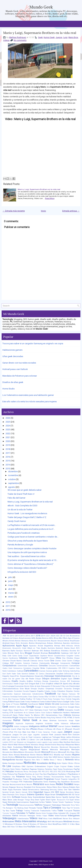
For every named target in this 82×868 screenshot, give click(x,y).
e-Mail (56, 684)
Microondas (29, 752)
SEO (57, 792)
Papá (55, 769)
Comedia (18, 663)
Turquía (13, 813)
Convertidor (74, 666)
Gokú (23, 707)
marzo (11, 593)
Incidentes (49, 724)
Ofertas (71, 763)
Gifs (19, 707)
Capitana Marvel (46, 656)
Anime (32, 643)
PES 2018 (62, 772)
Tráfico (54, 811)
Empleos (41, 689)
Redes (53, 784)
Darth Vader (11, 674)
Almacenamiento (44, 641)
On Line (7, 766)
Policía (29, 777)
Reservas (20, 787)
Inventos (76, 726)
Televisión (66, 805)
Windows (68, 821)
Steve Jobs (12, 800)
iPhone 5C (60, 729)
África (56, 638)
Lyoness (56, 742)
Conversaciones (62, 666)
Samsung (45, 790)
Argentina (49, 646)
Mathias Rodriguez (18, 37)
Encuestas (68, 689)
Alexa (31, 641)
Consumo (52, 666)
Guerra (38, 713)
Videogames (74, 816)
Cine (52, 661)
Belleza (47, 651)
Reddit (47, 784)
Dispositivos (54, 681)
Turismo (6, 813)
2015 (8, 461)
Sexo (5, 795)
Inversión (6, 729)
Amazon (61, 641)
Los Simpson (18, 742)
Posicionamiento (58, 777)
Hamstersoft (7, 715)
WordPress (57, 824)
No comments (20, 40)
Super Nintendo (9, 802)
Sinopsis (23, 795)
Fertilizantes (23, 697)
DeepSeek (60, 674)
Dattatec (32, 674)
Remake (5, 787)
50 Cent (66, 636)
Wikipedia (59, 822)
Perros (26, 772)
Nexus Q (61, 760)
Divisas (63, 681)
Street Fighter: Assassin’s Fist (57, 800)
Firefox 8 (39, 699)
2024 (8, 426)
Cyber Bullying (64, 671)
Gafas (72, 702)
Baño (13, 651)
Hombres (31, 718)
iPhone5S (76, 729)
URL (67, 813)
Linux (71, 740)
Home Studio (9, 389)
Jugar (30, 735)
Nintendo (69, 760)
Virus (45, 818)
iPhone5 (68, 729)
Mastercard (64, 747)
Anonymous (41, 643)
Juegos (59, 37)
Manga (42, 745)
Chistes (70, 658)
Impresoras (30, 724)
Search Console (22, 792)
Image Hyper (74, 720)
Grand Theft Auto (50, 710)
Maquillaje (61, 745)
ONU (23, 766)
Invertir (14, 729)
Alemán (18, 641)
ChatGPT (44, 658)
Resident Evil (30, 787)
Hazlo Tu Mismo (32, 715)
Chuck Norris (16, 661)
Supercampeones (23, 802)
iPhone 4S (51, 729)
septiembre (14, 483)
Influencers (75, 723)
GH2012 (13, 707)
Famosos (72, 694)
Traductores (45, 811)
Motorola (40, 755)
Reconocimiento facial (18, 784)
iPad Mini (26, 729)
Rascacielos (75, 782)
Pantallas (49, 769)
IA (40, 720)
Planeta (21, 774)
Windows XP (35, 824)
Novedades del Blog (47, 763)
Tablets (48, 802)
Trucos (76, 811)
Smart (53, 795)
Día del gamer (14, 679)
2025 (8, 422)
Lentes (13, 740)
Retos (49, 787)
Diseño (15, 681)
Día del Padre (28, 679)
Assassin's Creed (19, 648)
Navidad (19, 760)
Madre (5, 745)
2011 (8, 606)
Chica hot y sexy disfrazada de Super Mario (28, 541)
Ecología (10, 686)
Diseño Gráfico (26, 681)
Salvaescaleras (34, 790)
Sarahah (6, 792)
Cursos (42, 671)
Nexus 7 (53, 760)
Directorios (6, 681)
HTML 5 (71, 718)
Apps (25, 646)
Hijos (60, 715)
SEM (53, 792)
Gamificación (33, 704)
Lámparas (37, 737)
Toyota (13, 811)
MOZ (51, 755)
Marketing (28, 747)
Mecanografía (74, 747)
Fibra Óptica (33, 697)
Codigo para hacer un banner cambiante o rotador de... (33, 537)
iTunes (54, 732)
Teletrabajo (56, 805)
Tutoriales (21, 813)
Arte (63, 646)
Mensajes (75, 750)
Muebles (68, 755)
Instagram (24, 726)
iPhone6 (5, 732)
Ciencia (34, 661)
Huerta (77, 718)
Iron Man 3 (32, 732)
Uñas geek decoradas (13, 356)
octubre (12, 479)
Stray (33, 800)
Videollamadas (23, 819)
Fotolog (5, 702)
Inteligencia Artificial (38, 726)
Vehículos (23, 816)
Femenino (6, 697)
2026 (8, 418)
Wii (53, 822)
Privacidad (7, 779)
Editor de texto (35, 686)
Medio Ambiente (10, 750)
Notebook (19, 763)
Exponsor (17, 694)
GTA (11, 713)
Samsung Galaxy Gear (58, 790)
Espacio (33, 691)
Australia (51, 648)
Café (71, 653)
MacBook (67, 742)
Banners (6, 651)
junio (10, 581)
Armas (57, 646)
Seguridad (38, 792)
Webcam (76, 819)
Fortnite (69, 699)
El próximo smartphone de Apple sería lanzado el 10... (33, 560)
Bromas (44, 653)
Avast (73, 648)
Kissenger (6, 737)
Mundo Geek (41, 7)
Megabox (24, 750)
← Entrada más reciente (14, 211)
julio (10, 577)
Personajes (33, 772)
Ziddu (38, 827)
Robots (72, 787)
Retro (55, 787)
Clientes (58, 661)
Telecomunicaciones (26, 805)
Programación (36, 779)
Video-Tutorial (61, 816)
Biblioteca (65, 651)
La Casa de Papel (26, 737)
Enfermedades (8, 691)
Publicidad (28, 782)
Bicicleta (73, 651)
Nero (34, 760)
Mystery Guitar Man (45, 757)
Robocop (66, 787)
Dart (4, 674)
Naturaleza (75, 757)
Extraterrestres (38, 694)
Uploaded (62, 813)
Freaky (28, 702)
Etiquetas (69, 691)
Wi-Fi (50, 822)
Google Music (19, 710)
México (21, 752)
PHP (78, 772)
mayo (11, 585)
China (58, 658)
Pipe (16, 774)
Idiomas (53, 720)
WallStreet (57, 818)
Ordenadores (40, 766)
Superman (34, 802)
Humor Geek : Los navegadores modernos (27, 513)
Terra (73, 805)
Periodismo (19, 772)
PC (4, 772)
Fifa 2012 (68, 697)
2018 (8, 449)
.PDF (4, 636)
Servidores (70, 792)
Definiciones (69, 674)
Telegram (47, 805)
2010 (8, 610)
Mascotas (55, 747)
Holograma (23, 718)
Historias (76, 715)
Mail (16, 745)
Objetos (64, 763)
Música (19, 757)
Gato (72, 704)
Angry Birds (15, 643)
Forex (50, 699)
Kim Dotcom (74, 735)
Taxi (4, 805)
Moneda (17, 755)
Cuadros (72, 668)
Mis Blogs (71, 752)
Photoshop (71, 772)
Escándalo (18, 691)
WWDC (65, 824)
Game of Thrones (13, 704)
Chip (64, 658)
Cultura (20, 671)
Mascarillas (45, 747)
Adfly (33, 638)
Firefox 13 (31, 699)
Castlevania (13, 658)
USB (78, 813)
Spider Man (51, 797)
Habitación (57, 713)
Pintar (5, 774)
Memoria (54, 750)
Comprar (76, 663)
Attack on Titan (34, 648)
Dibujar (38, 679)
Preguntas (76, 777)
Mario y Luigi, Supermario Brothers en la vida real (40, 33)
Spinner (59, 797)
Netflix (46, 760)
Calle (9, 656)
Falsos (65, 694)
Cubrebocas (12, 671)
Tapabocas (69, 802)
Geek (40, 37)
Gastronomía (64, 704)
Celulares (23, 658)
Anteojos (50, 643)
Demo (77, 674)
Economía (19, 686)
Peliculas (10, 771)
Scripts (12, 792)
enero (11, 597)
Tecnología (12, 805)
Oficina (77, 763)
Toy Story (6, 811)
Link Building (46, 740)
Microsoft (46, 752)
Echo (4, 686)
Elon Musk (25, 689)
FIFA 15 (54, 697)
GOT (27, 710)
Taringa (77, 802)
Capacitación (34, 656)
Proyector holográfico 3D (70, 779)
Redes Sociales (65, 784)
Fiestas (41, 697)
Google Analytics (50, 707)
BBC (42, 651)
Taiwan (55, 802)
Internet (53, 726)
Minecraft (62, 752)
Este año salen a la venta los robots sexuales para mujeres (30, 402)
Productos (17, 779)
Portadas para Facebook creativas (24, 533)
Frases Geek (19, 702)
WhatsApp (42, 821)
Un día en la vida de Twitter (20, 510)
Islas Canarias (44, 732)
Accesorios (75, 636)
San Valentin (74, 790)
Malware (22, 745)
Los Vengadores (30, 742)
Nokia (5, 763)
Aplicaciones (9, 646)
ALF (36, 641)
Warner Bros (68, 819)
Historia (67, 715)
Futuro (60, 702)
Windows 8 (10, 824)
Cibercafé (26, 661)
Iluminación (63, 720)
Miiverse (54, 752)
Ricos (60, 787)
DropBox (50, 684)
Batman (35, 651)
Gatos (77, 704)
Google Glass (74, 707)
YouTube (31, 827)
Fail (59, 694)
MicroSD (38, 752)
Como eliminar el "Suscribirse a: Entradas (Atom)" (31, 564)
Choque (77, 658)
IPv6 (16, 732)
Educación (46, 686)
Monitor (33, 755)
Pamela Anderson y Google (20, 545)
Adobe (39, 638)
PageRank (25, 769)
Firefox (23, 699)
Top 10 (70, 808)
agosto (12, 487)
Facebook (50, 694)
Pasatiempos (68, 769)
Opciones (30, 766)
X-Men (72, 824)
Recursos (38, 784)
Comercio (27, 663)
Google (30, 707)
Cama (15, 656)
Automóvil (59, 648)
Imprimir (39, 723)
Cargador (70, 656)
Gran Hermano (36, 710)
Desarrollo (39, 676)
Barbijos (20, 651)
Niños (77, 760)
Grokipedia (69, 710)
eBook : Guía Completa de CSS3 (22, 506)
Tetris (77, 805)
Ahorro (5, 641)
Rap (59, 782)
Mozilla (57, 755)
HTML (64, 718)
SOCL (9, 797)
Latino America (73, 737)
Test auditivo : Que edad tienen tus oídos (26, 556)
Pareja (60, 769)
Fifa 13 (48, 697)
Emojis (34, 689)
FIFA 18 (61, 697)
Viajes (45, 816)
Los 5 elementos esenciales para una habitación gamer (28, 395)
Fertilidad (14, 697)
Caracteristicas (60, 656)
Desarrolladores (27, 676)
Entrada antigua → (71, 211)
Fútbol (54, 702)
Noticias (30, 763)
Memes (45, 750)
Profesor (26, 779)
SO (73, 795)
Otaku (70, 766)
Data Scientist (23, 674)
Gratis (61, 710)
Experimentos (8, 694)
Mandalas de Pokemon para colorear (20, 376)
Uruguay (73, 813)
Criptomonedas (52, 668)
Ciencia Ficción (44, 661)
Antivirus (58, 643)
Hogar (15, 717)
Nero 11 (39, 760)
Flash (45, 699)
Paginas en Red (48, 864)
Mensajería (65, 750)
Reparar (12, 787)
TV (27, 813)
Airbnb (12, 641)
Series (62, 792)
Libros (32, 740)
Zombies (44, 827)
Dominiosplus (8, 684)
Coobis (5, 668)
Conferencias (33, 666)
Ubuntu (38, 813)
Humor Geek (49, 37)
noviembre (13, 475)
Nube (59, 763)
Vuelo (50, 819)
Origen (57, 766)
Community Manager (49, 663)
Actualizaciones (25, 638)
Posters (68, 777)
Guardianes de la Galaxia (24, 713)
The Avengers (8, 808)
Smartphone (62, 794)
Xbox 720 (15, 827)
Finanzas (15, 699)
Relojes (77, 784)
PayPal (77, 769)
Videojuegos (9, 818)
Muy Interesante (30, 757)
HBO (43, 715)
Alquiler (54, 641)
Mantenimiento (51, 745)
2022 (8, 434)
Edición (27, 686)
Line (37, 740)
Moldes (5, 755)
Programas (49, 779)
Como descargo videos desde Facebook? (27, 568)
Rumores (17, 790)
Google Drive (62, 707)
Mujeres (76, 755)
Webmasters (8, 821)
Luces (39, 742)
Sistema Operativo (35, 794)
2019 (8, 445)
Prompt (57, 779)
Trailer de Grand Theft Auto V (21, 494)
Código (76, 661)
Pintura (11, 774)
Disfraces (38, 681)
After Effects (63, 638)
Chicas (52, 658)
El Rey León (65, 686)
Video (51, 816)
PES (40, 772)
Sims (17, 795)
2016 (8, 457)
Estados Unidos (51, 691)
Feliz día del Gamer (16, 498)
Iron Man (22, 732)
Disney (45, 681)
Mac (61, 742)
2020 (8, 441)
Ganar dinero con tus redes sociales (19, 363)
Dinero (77, 679)
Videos (6, 40)
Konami (14, 737)
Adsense (45, 638)
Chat (37, 658)
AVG (78, 648)
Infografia (8, 726)
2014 (8, 465)
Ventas (39, 816)
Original (63, 766)
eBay (71, 684)
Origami (50, 766)
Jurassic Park (47, 735)
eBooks (76, 684)
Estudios (61, 691)
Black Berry (19, 653)
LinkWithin (64, 740)
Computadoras (9, 666)
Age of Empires (74, 638)
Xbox (77, 824)
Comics (35, 663)
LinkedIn (55, 740)
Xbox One (23, 827)
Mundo (5, 757)
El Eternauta (55, 686)
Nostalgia (12, 763)
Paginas (33, 769)
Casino (5, 658)
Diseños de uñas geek (13, 382)
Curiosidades (31, 671)
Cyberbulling (75, 671)
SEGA (31, 792)
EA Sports (64, 684)
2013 (8, 469)
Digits (70, 679)
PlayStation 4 (74, 774)
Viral (40, 818)
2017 (8, 453)
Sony (30, 797)
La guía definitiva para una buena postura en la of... (31, 529)
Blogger (29, 653)
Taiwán (61, 802)
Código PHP (8, 663)
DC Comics (40, 674)
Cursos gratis (52, 671)
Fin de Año (7, 699)
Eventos (77, 691)
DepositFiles (15, 676)
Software (16, 797)
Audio (44, 648)
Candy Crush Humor (17, 521)
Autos (67, 648)
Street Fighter (40, 800)
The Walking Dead (21, 808)
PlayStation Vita (9, 777)
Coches (70, 661)
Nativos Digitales (64, 757)
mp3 (63, 755)
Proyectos (6, 782)
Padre (13, 769)
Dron (43, 684)
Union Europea (47, 813)
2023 (8, 429)
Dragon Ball (24, 684)
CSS (60, 668)
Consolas (43, 666)
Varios (15, 816)
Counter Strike (39, 668)
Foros (63, 699)
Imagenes (8, 723)
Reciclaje (6, 784)
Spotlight (72, 797)
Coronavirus (18, 668)
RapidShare (65, 782)
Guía (43, 713)
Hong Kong (51, 718)
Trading (27, 811)
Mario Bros (73, 37)
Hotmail (59, 718)
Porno (40, 777)
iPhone (33, 729)
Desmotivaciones (63, 676)
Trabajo (19, 811)
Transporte (68, 811)
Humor (17, 720)
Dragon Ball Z (35, 684)
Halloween (75, 713)
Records (29, 784)
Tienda (39, 808)
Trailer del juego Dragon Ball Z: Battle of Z (27, 517)
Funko (42, 702)
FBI (78, 694)
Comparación (65, 663)
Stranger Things (24, 800)
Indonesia (65, 724)
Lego (8, 740)
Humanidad (7, 720)
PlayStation (52, 774)
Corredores (27, 668)
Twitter (32, 813)
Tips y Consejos (52, 808)
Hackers (66, 713)
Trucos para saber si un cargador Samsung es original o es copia (33, 343)
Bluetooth (37, 653)
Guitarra (49, 713)
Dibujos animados (51, 679)
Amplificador (75, 641)
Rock (78, 787)
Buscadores (54, 653)
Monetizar (25, 755)
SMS (70, 795)
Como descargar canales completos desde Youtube (32, 548)
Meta (16, 752)
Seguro (47, 792)
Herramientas (52, 715)
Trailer (60, 811)
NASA (55, 757)
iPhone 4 (41, 729)
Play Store (43, 774)
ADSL (51, 638)
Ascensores (7, 648)
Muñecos (11, 757)
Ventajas (31, 816)
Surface (42, 802)
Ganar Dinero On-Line (49, 704)
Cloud (64, 661)
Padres (18, 769)
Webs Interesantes (26, 821)
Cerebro (31, 658)
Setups (77, 792)
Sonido (24, 797)
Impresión (19, 724)
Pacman (6, 769)
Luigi (65, 37)
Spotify (65, 797)
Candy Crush (23, 656)
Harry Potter (18, 715)
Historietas (7, 718)
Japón (60, 732)
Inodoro (17, 726)
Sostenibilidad (39, 797)
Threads (32, 808)
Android (6, 643)
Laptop (45, 737)
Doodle (16, 684)
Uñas (55, 813)
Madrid (11, 745)
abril (10, 589)
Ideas (45, 720)
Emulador (59, 689)
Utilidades (7, 816)
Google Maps (8, 710)
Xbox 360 (6, 827)
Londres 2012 (8, 742)
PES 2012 (45, 772)
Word (50, 824)
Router (5, 790)
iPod (11, 732)
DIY (69, 681)
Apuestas (33, 646)
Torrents (76, 808)
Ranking (53, 782)
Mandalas (35, 745)
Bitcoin (11, 653)
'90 (8, 636)
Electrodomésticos (10, 689)
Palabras (41, 769)
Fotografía (76, 699)
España (40, 691)
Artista (77, 646)
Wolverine (44, 824)
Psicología (14, 782)
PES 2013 (54, 772)
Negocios (28, 760)
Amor (67, 641)
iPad (19, 729)
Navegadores (9, 760)
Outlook (77, 766)
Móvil (46, 755)
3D (61, 636)
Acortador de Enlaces (10, 638)
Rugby (10, 790)
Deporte (6, 676)
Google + (39, 707)
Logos (77, 740)
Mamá (28, 745)
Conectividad (22, 666)
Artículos (70, 646)
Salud (25, 790)
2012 (8, 602)
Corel (10, 668)
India (57, 723)
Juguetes (36, 735)
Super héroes (75, 800)
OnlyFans (16, 766)
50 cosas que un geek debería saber (25, 490)
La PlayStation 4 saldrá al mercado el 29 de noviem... (32, 525)
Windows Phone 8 (22, 824)
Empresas (50, 689)
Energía (76, 689)
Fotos (11, 702)
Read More (50, 198)
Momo (11, 755)
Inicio (44, 211)
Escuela (26, 691)
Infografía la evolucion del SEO (22, 572)
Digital (64, 679)
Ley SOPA (21, 740)
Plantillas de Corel (32, 774)
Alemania (25, 641)
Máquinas (70, 745)
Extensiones (27, 694)
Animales (24, 643)
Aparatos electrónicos (71, 643)
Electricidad (74, 686)
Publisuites (38, 782)
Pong (34, 777)
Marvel (37, 747)
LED (4, 740)
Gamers (24, 704)
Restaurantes (41, 787)
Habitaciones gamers (12, 350)
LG (28, 740)
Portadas (47, 777)
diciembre (13, 471)
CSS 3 (65, 668)
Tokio (64, 808)
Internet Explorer (65, 726)
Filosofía (76, 697)
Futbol (48, 702)
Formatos (56, 699)
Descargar (49, 676)
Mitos (77, 752)
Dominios (75, 681)
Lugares (45, 742)
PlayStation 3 (63, 774)
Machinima (75, 742)
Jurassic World (61, 735)
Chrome (6, 661)
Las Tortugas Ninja (57, 737)
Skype (47, 795)
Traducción (35, 811)
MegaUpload (34, 750)
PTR (21, 782)
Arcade (40, 646)
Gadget (66, 702)
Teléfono (38, 805)
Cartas (77, 656)
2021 (8, 437)
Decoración (50, 674)
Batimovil (27, 651)
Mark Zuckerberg (15, 747)
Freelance (35, 702)
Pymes (46, 782)
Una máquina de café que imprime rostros (27, 552)
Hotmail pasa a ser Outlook (15, 369)
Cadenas (65, 653)
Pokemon (21, 777)
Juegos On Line (19, 735)
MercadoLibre (8, 752)
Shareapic (11, 795)
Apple (19, 646)
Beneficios (56, 651)
